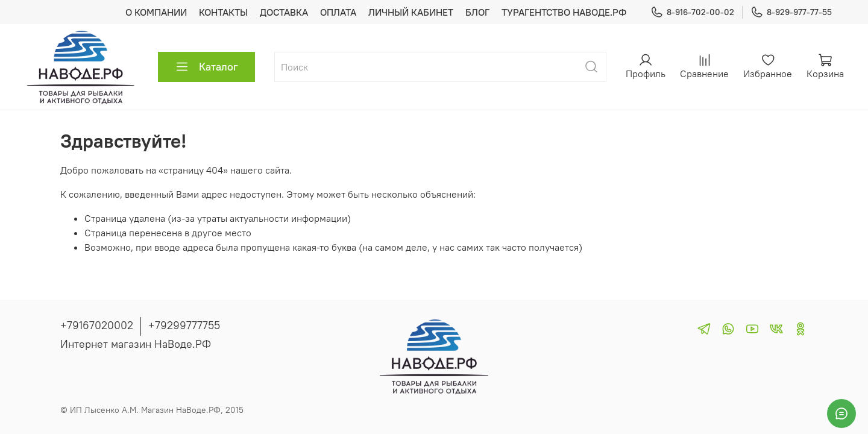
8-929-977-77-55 (791, 12)
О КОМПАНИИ (156, 12)
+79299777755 (184, 325)
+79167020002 (97, 325)
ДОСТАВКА (284, 12)
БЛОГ (477, 12)
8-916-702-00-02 (692, 12)
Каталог (206, 67)
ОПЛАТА (338, 12)
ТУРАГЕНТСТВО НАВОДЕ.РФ (564, 12)
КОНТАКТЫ (223, 12)
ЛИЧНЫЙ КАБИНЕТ (411, 12)
